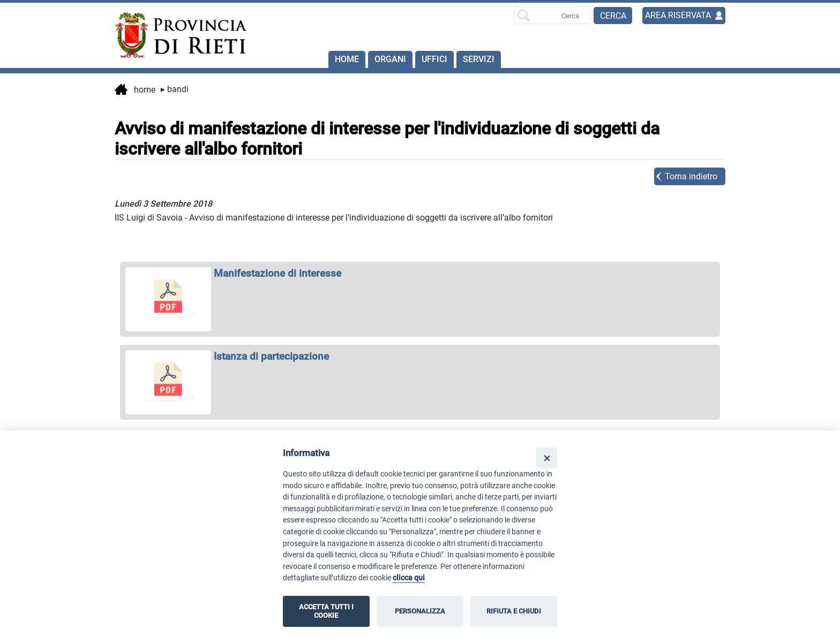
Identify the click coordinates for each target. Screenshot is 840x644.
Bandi (175, 89)
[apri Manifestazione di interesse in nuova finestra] (420, 273)
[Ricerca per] (552, 16)
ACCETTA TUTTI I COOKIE (326, 611)
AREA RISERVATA (678, 15)
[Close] (547, 458)
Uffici (434, 59)
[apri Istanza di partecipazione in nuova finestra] (420, 356)
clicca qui (409, 578)
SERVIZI (479, 59)
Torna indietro (691, 176)
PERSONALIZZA (420, 611)
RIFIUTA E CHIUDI (514, 611)
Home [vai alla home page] (135, 90)
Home (347, 59)
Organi (390, 59)
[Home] (176, 35)
